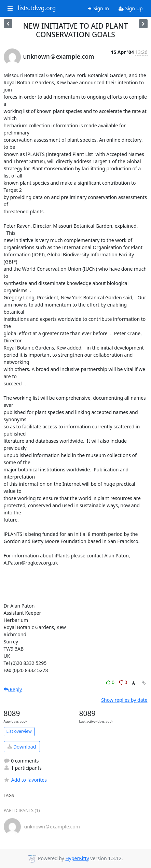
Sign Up (131, 8)
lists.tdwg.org (37, 8)
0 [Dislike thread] (123, 682)
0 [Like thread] (111, 682)
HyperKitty (77, 858)
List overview (19, 731)
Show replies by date (124, 700)
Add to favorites (25, 780)
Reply (13, 689)
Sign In (99, 8)
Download (22, 747)
